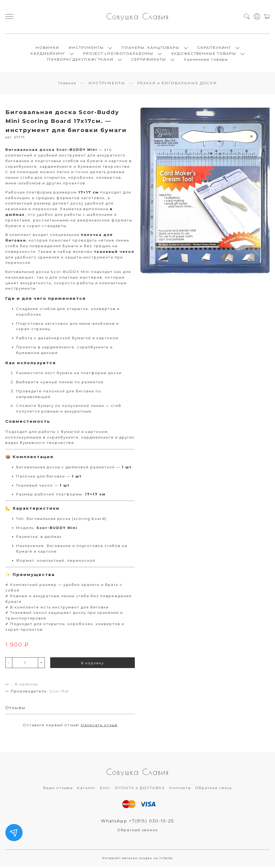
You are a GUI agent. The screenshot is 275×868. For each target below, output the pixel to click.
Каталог (86, 789)
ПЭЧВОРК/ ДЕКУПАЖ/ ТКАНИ (80, 60)
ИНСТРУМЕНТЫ (86, 48)
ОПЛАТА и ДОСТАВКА (140, 789)
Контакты (180, 789)
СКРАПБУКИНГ (214, 48)
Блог (105, 789)
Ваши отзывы (58, 789)
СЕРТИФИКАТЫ (149, 60)
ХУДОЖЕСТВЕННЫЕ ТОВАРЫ (204, 54)
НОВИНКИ (48, 48)
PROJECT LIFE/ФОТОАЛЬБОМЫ (118, 54)
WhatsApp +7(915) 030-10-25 (138, 823)
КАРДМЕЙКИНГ (48, 54)
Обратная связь (214, 789)
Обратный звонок (137, 831)
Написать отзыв (99, 727)
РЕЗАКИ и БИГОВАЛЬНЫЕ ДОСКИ (177, 85)
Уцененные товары (206, 60)
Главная (67, 85)
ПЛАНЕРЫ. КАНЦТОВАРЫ (151, 48)
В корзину (93, 664)
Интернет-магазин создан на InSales (138, 860)
